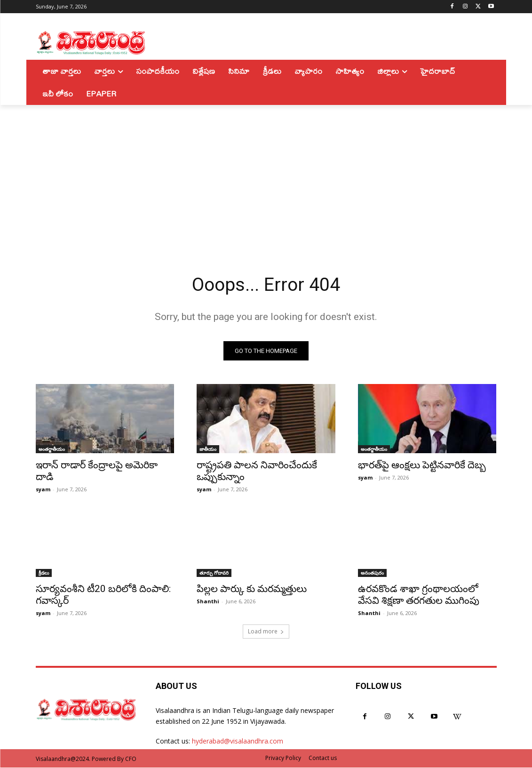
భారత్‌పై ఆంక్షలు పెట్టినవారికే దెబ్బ (422, 466)
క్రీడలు (44, 574)
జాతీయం (208, 450)
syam (43, 490)
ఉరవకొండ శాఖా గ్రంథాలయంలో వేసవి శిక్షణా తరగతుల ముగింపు (419, 596)
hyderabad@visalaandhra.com (238, 742)
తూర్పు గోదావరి (214, 574)
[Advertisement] (266, 176)
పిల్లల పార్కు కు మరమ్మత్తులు (252, 590)
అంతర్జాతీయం (52, 450)
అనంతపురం (372, 574)
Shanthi (208, 602)
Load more (266, 632)
